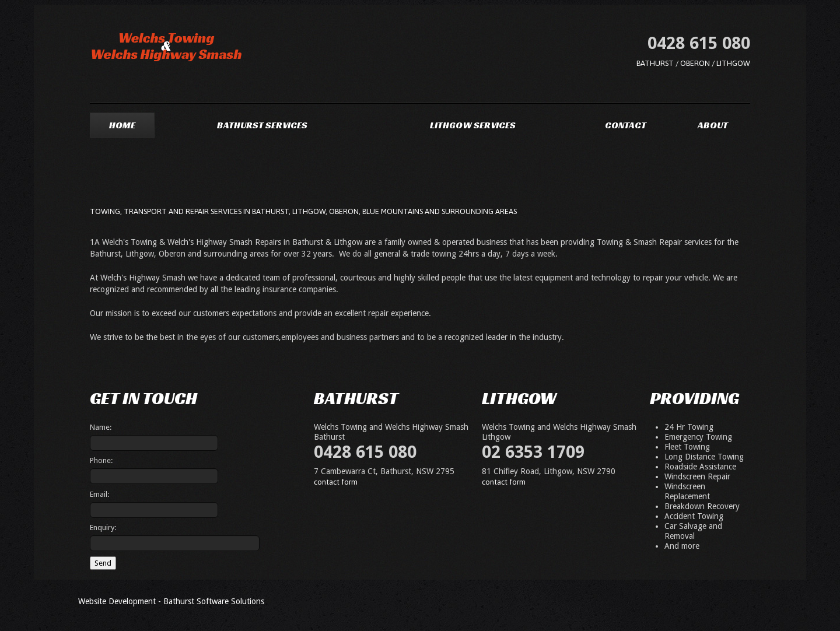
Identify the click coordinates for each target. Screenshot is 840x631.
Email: (99, 494)
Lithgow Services (473, 125)
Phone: (101, 460)
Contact (626, 125)
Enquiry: (103, 527)
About (713, 125)
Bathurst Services (262, 125)
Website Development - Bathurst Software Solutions (171, 601)
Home (122, 125)
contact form (336, 482)
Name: (101, 427)
